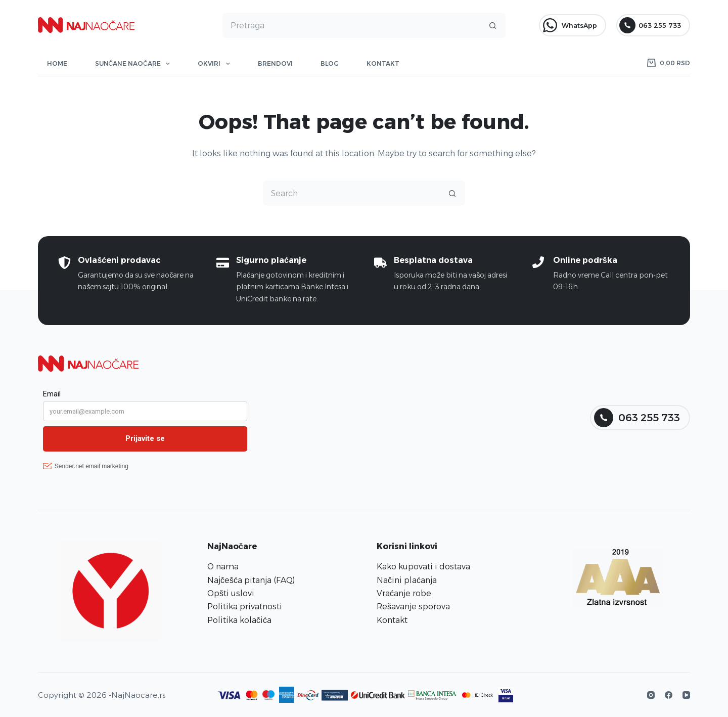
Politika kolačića (239, 620)
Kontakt (383, 63)
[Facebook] (669, 695)
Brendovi (275, 63)
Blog (330, 63)
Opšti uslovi (231, 593)
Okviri (216, 64)
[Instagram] (651, 695)
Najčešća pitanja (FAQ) (251, 580)
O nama (223, 567)
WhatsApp (570, 25)
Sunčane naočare (135, 64)
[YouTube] (686, 695)
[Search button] (493, 25)
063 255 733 (650, 25)
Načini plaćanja (407, 580)
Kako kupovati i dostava (423, 567)
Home (57, 63)
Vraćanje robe (404, 593)
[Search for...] (352, 25)
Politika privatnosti (245, 607)
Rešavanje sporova (413, 607)
